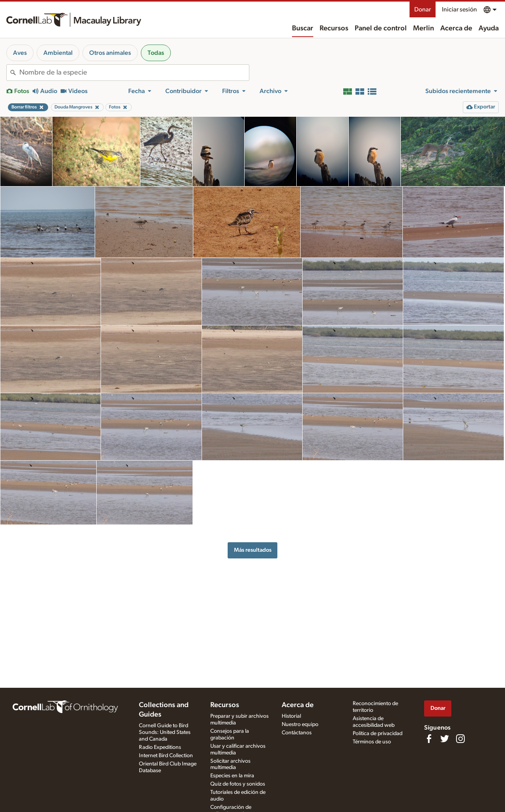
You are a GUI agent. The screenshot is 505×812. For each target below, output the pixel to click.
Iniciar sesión (459, 9)
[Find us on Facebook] (429, 739)
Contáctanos (297, 733)
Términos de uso (372, 742)
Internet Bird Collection (166, 756)
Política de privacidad (378, 734)
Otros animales (110, 53)
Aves (20, 53)
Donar (423, 9)
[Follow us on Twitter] (445, 739)
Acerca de (456, 28)
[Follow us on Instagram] (460, 739)
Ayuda (489, 28)
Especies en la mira (232, 776)
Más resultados (253, 550)
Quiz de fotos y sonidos (238, 784)
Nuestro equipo (300, 724)
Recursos (334, 28)
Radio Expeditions (160, 747)
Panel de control (381, 28)
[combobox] (134, 73)
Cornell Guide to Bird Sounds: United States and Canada (165, 732)
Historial (291, 716)
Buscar (303, 28)
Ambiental (58, 53)
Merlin (424, 28)
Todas (156, 53)
